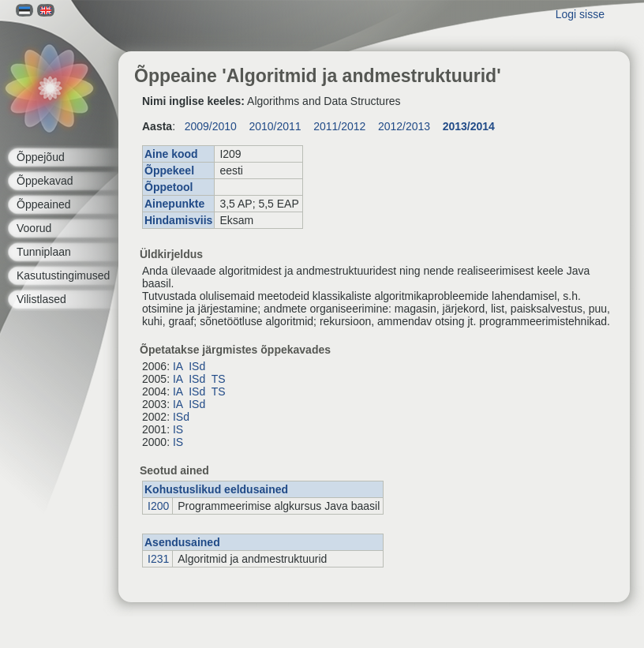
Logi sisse (580, 14)
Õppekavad (45, 181)
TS (219, 379)
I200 (158, 506)
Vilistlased (41, 299)
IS (178, 429)
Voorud (34, 228)
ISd (197, 366)
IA (178, 366)
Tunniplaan (44, 252)
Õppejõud (41, 157)
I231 (158, 559)
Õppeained (44, 204)
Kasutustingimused (63, 275)
